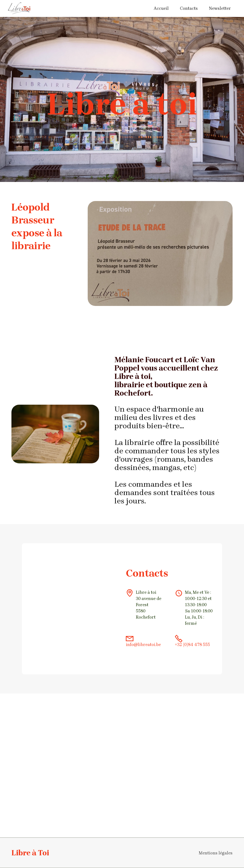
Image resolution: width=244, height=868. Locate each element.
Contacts (189, 8)
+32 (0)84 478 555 (192, 645)
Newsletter (220, 8)
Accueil (161, 8)
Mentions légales (216, 853)
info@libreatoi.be (143, 645)
